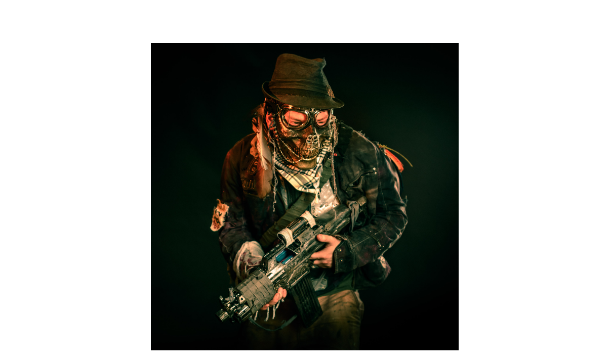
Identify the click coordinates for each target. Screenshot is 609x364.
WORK (527, 22)
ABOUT (573, 22)
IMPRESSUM (506, 359)
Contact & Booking (335, 335)
